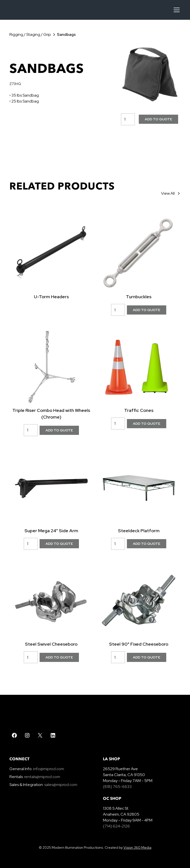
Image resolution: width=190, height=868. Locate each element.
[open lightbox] (150, 74)
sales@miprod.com (61, 785)
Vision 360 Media (137, 847)
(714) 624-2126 (116, 826)
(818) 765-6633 (117, 787)
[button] (176, 10)
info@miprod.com (48, 769)
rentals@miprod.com (42, 777)
